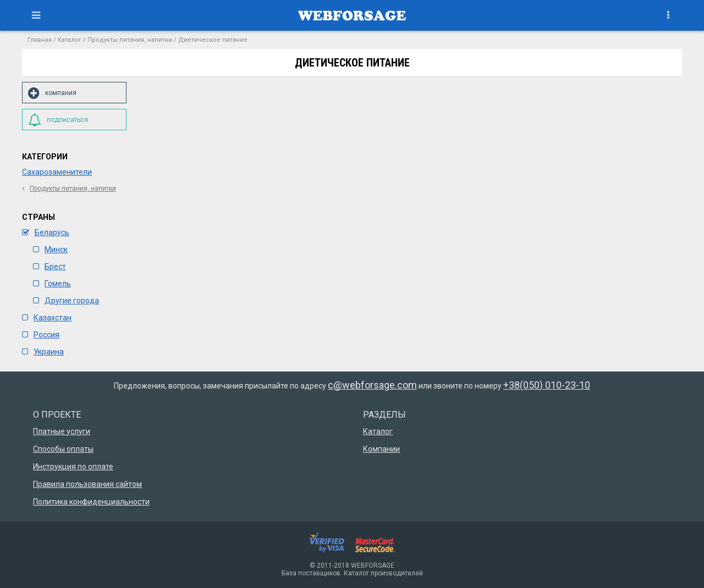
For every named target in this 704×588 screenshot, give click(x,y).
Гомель (52, 284)
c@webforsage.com (372, 385)
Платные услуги (62, 431)
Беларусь (46, 232)
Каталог (70, 40)
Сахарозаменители (57, 172)
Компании (381, 449)
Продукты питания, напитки (130, 40)
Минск (50, 249)
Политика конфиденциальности (91, 502)
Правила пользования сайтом (87, 484)
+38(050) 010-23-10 (547, 385)
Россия (41, 335)
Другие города (66, 301)
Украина (43, 352)
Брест (50, 267)
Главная (40, 40)
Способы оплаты (63, 449)
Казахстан (47, 318)
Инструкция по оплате (73, 467)
